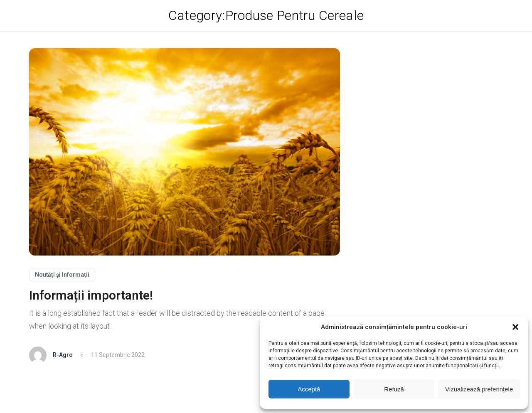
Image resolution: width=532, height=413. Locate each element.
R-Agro (63, 355)
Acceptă (309, 389)
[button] (515, 327)
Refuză (394, 389)
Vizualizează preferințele (479, 389)
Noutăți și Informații (62, 275)
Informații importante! (91, 295)
